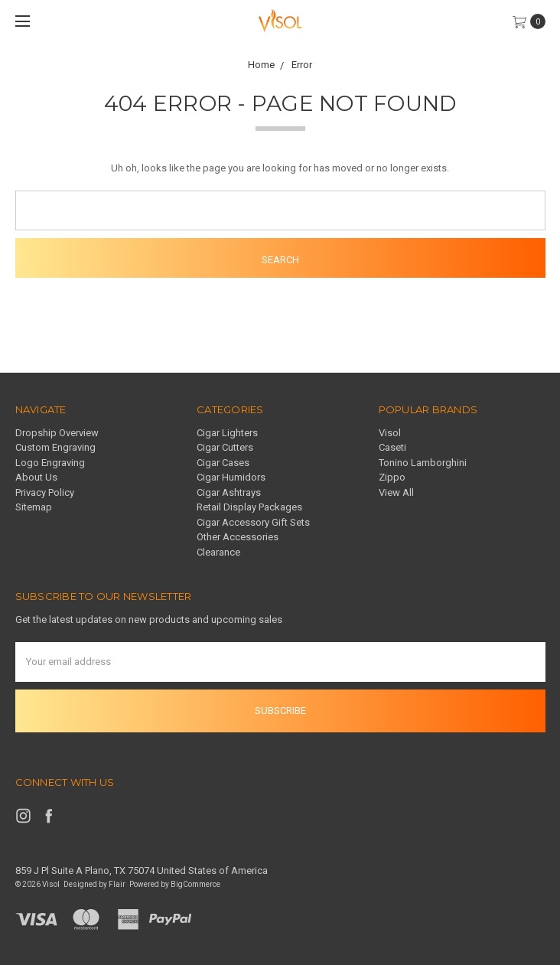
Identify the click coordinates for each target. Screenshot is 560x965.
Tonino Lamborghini (423, 463)
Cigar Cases (223, 463)
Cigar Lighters (227, 433)
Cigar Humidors (231, 477)
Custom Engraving (55, 447)
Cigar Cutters (225, 447)
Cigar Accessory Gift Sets (253, 522)
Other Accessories (238, 537)
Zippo (392, 477)
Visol (390, 433)
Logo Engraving (50, 463)
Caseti (392, 447)
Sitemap (34, 507)
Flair (117, 884)
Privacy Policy (45, 492)
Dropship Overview (57, 433)
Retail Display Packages (249, 507)
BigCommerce (195, 884)
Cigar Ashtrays (229, 492)
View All (396, 492)
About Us (36, 477)
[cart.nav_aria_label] (533, 21)
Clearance (218, 552)
